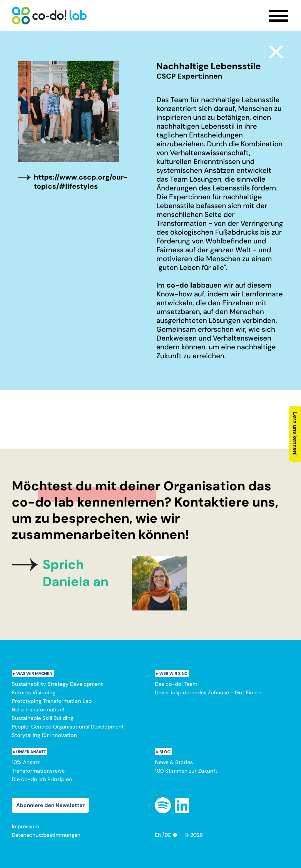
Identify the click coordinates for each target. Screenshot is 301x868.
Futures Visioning (34, 693)
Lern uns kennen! (295, 434)
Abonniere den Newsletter (50, 805)
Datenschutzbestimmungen (46, 835)
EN (158, 835)
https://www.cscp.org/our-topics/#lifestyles (81, 182)
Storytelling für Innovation (44, 735)
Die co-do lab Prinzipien (42, 779)
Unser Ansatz (31, 752)
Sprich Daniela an (76, 573)
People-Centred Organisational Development (68, 727)
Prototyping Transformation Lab (52, 701)
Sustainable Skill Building (43, 718)
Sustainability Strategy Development (57, 684)
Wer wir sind (173, 673)
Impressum (25, 826)
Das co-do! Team (176, 684)
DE (168, 835)
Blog (165, 752)
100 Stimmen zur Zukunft (186, 771)
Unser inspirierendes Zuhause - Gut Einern (208, 693)
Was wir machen (34, 673)
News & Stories (174, 762)
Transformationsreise (38, 771)
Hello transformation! (38, 710)
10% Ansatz (26, 762)
